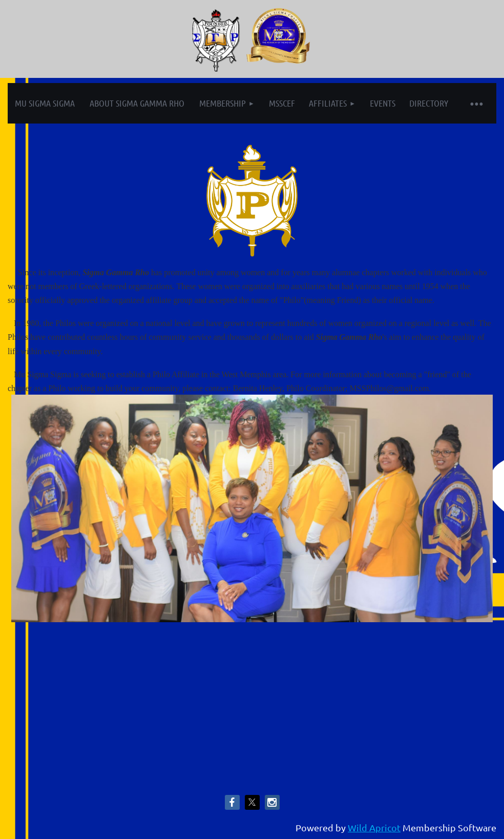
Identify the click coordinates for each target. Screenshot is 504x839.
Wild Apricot (374, 827)
